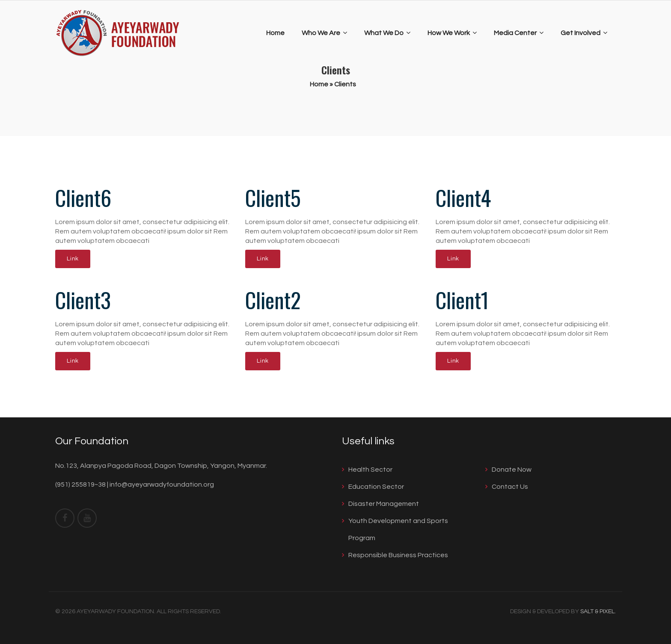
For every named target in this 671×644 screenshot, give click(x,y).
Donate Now (512, 470)
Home (319, 84)
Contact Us (510, 487)
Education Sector (376, 487)
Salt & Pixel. (598, 612)
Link (73, 259)
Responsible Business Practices (398, 555)
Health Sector (370, 470)
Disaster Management (384, 504)
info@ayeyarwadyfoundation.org (162, 484)
